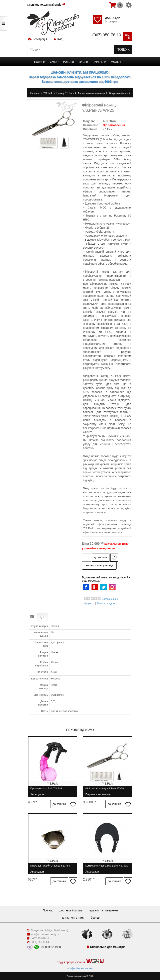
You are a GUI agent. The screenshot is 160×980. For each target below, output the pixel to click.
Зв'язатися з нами (73, 918)
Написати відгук (106, 603)
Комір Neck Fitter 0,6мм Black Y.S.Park (107, 867)
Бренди (96, 918)
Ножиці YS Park (65, 93)
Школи (83, 62)
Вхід (58, 39)
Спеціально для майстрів (45, 5)
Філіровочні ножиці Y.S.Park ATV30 (105, 790)
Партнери (99, 62)
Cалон (54, 62)
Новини (40, 62)
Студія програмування (80, 961)
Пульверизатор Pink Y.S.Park (46, 790)
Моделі (116, 62)
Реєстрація (40, 39)
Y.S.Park (48, 93)
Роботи (69, 62)
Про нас (48, 910)
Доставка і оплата (71, 910)
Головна (35, 93)
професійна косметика (80, 968)
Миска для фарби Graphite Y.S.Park (50, 867)
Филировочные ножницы (92, 93)
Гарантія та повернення (104, 910)
